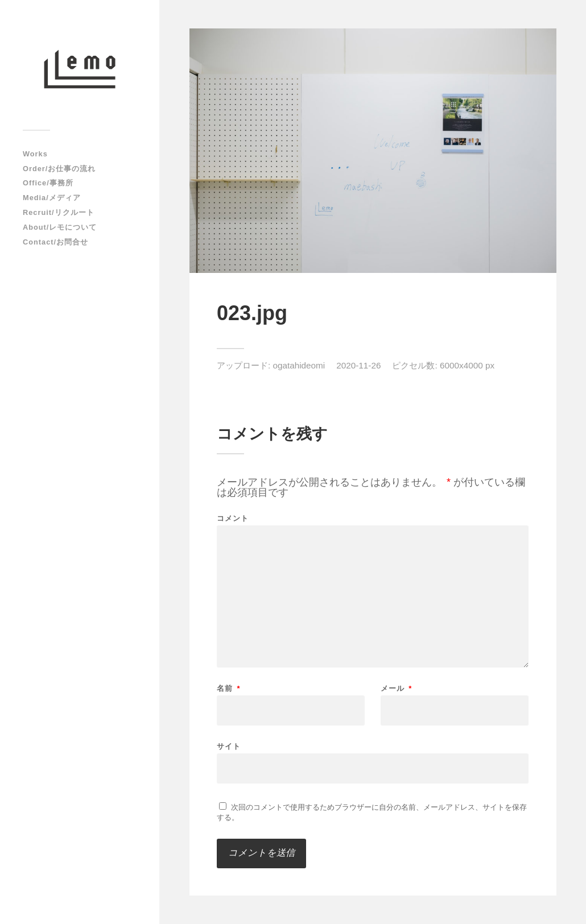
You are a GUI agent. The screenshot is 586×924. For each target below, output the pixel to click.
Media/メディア (52, 198)
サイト (229, 746)
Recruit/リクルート (59, 212)
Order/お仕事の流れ (59, 169)
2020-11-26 (358, 365)
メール (397, 688)
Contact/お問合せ (55, 242)
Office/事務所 (48, 183)
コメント (233, 518)
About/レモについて (60, 227)
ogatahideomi (299, 365)
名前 (229, 688)
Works (35, 154)
